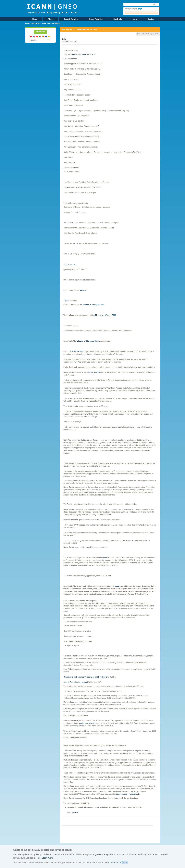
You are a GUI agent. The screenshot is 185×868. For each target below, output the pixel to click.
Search (154, 4)
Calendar (74, 813)
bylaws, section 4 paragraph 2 (128, 794)
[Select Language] (40, 40)
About (51, 19)
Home (35, 19)
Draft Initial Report (77, 352)
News (135, 19)
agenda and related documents (83, 54)
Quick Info (118, 19)
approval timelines (94, 372)
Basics (151, 19)
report (104, 558)
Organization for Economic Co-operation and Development (86, 677)
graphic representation (87, 723)
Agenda (83, 290)
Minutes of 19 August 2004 (94, 305)
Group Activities (96, 19)
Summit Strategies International (76, 682)
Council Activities (71, 19)
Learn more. (47, 858)
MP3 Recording (69, 264)
